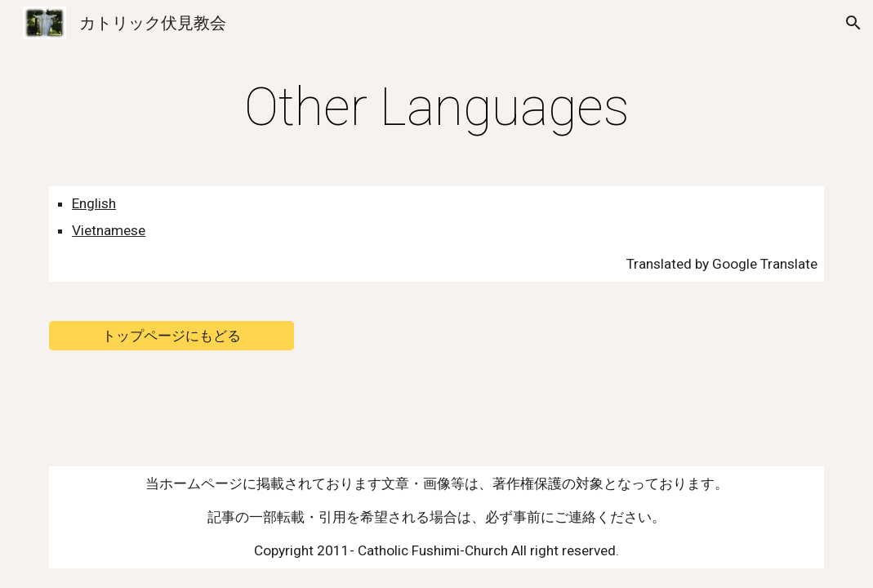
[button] (853, 23)
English (94, 203)
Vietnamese (109, 230)
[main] (436, 108)
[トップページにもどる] (171, 335)
